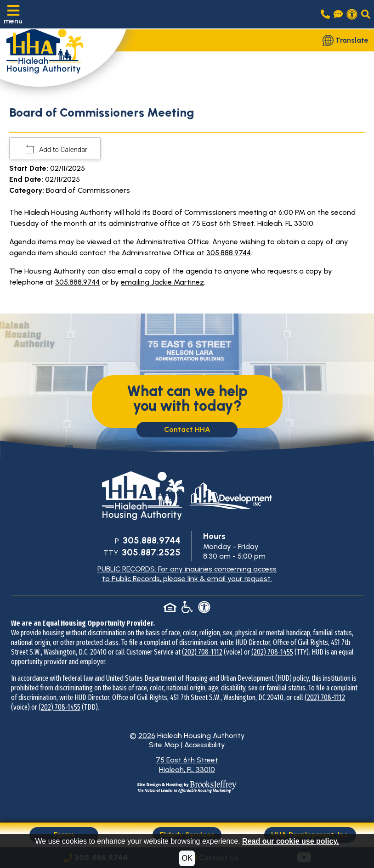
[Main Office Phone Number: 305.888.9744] (151, 541)
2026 (147, 736)
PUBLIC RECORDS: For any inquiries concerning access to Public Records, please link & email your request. (187, 574)
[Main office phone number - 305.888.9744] (325, 14)
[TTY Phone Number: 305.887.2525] (150, 553)
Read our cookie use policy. (290, 841)
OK (187, 858)
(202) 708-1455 (272, 652)
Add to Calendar (63, 150)
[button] (13, 14)
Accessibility (205, 745)
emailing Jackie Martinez (162, 282)
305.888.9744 (229, 253)
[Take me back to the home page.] (64, 55)
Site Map (164, 745)
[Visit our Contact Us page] (338, 14)
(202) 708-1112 (202, 652)
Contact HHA (187, 429)
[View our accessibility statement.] (352, 14)
